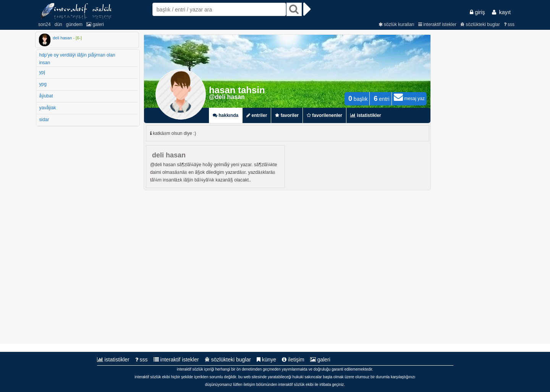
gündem (74, 24)
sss (509, 24)
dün (58, 24)
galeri (95, 24)
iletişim (293, 360)
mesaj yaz (409, 99)
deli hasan (62, 38)
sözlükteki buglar (480, 24)
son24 (44, 24)
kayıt (501, 12)
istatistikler (113, 360)
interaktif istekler (437, 24)
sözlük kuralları (396, 24)
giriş (477, 12)
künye (266, 360)
